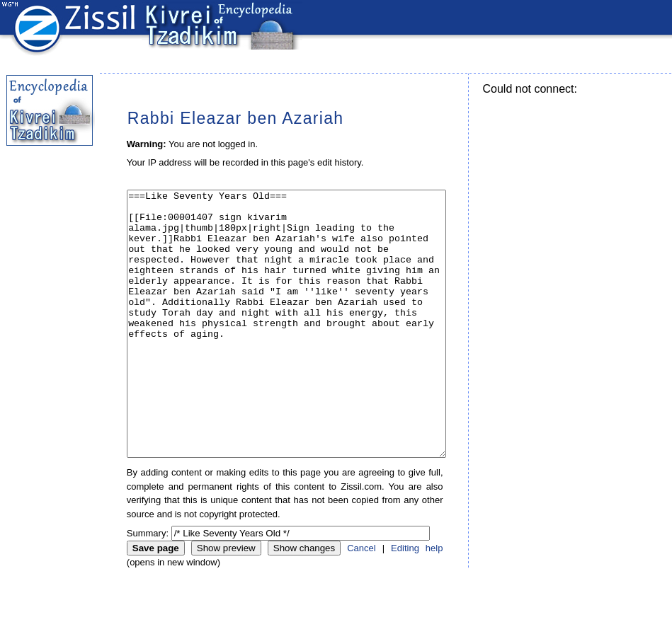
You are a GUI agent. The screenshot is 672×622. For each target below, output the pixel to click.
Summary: (148, 586)
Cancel (361, 601)
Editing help (417, 601)
